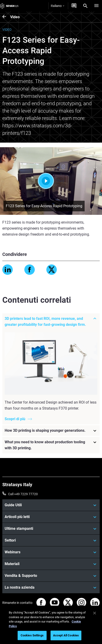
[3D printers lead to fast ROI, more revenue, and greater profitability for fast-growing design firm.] (51, 322)
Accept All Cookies (66, 635)
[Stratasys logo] (9, 6)
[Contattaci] (74, 6)
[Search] (85, 6)
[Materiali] (51, 564)
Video (15, 17)
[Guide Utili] (51, 505)
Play (51, 181)
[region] (51, 625)
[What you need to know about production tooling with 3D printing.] (51, 445)
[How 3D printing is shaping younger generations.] (51, 431)
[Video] (6, 17)
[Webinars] (51, 552)
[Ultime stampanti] (51, 529)
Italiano (57, 6)
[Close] (95, 613)
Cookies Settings (32, 635)
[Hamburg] (96, 6)
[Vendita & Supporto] (51, 576)
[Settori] (51, 540)
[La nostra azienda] (51, 587)
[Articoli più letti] (51, 517)
